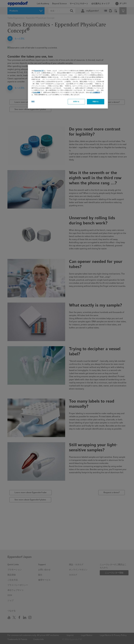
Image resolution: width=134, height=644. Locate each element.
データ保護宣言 (95, 92)
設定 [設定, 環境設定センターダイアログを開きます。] (33, 101)
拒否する (76, 102)
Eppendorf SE (39, 71)
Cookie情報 (37, 92)
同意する (96, 102)
